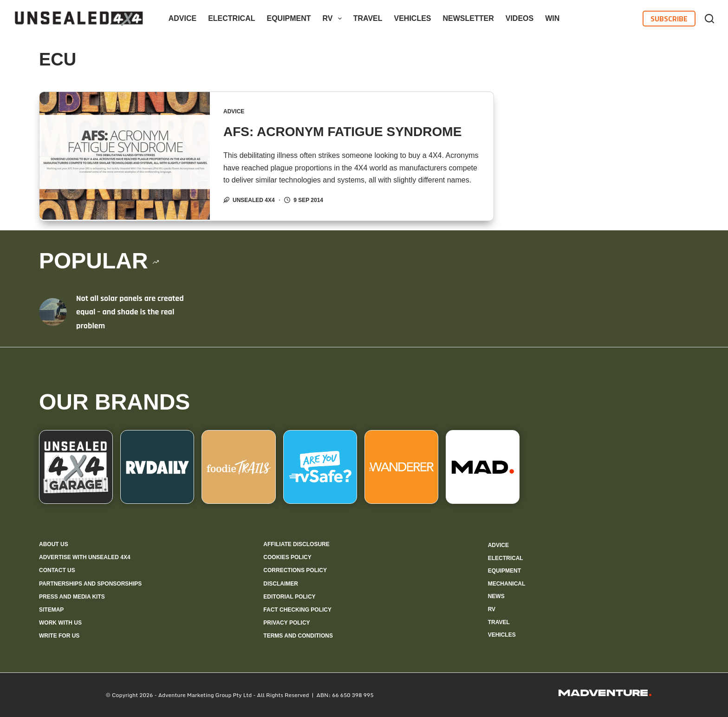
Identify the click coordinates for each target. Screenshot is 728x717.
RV (334, 19)
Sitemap (51, 609)
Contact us (57, 570)
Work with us (60, 622)
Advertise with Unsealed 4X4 (85, 557)
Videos (520, 18)
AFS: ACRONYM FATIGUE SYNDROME (343, 131)
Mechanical (507, 583)
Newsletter (468, 18)
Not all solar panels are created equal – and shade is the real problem (130, 311)
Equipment (289, 18)
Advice (182, 18)
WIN (552, 18)
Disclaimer (281, 583)
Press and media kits (72, 596)
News (496, 596)
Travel (368, 18)
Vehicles (413, 18)
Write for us (59, 635)
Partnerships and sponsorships (90, 583)
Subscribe (669, 19)
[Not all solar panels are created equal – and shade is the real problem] (53, 312)
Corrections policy (295, 570)
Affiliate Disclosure (296, 544)
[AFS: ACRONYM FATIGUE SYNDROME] (125, 156)
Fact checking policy (297, 609)
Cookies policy (287, 557)
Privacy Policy (286, 622)
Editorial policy (289, 596)
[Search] (709, 19)
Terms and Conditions (298, 635)
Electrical (231, 18)
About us (54, 544)
